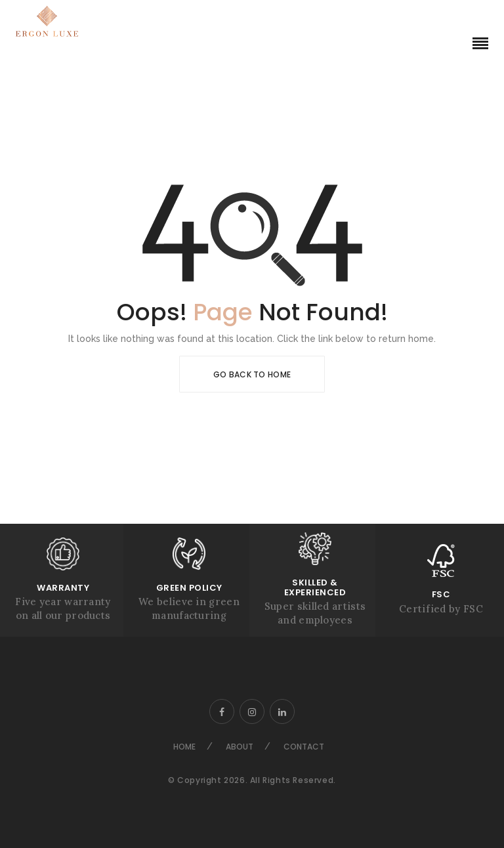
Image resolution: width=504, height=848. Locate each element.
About (240, 747)
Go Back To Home (252, 374)
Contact (304, 747)
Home (184, 747)
